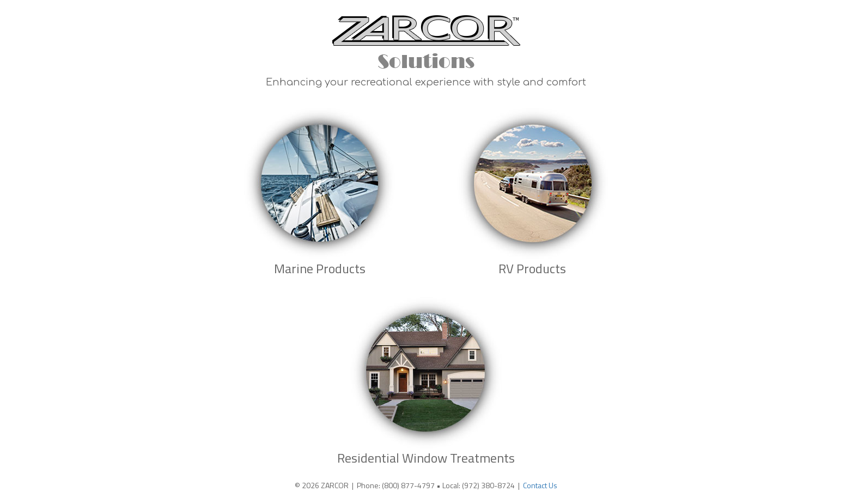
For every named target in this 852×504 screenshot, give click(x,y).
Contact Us (540, 485)
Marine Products (320, 268)
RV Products (532, 268)
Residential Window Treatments (426, 458)
